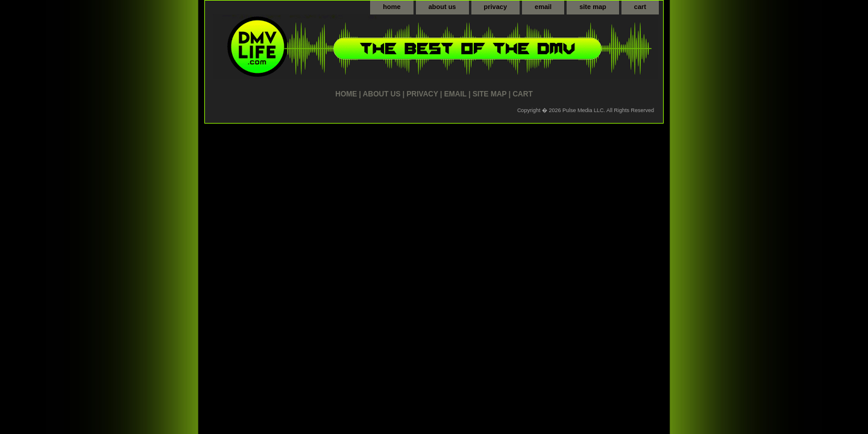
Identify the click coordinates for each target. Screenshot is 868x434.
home (392, 7)
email (543, 7)
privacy (496, 7)
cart (640, 7)
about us (442, 7)
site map (593, 7)
